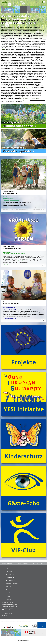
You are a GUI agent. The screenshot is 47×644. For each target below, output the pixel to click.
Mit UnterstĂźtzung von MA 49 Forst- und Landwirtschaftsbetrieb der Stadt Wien (23, 563)
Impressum (9, 599)
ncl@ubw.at (5, 612)
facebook (4, 616)
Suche (8, 590)
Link (16, 100)
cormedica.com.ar (29, 87)
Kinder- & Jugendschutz (12, 584)
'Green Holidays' (23, 261)
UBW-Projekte (10, 577)
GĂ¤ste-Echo (10, 587)
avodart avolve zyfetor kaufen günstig (30, 98)
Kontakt (8, 593)
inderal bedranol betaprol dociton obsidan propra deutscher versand (22, 31)
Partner (8, 596)
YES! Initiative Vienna (12, 580)
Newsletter (9, 571)
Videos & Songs (10, 574)
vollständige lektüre (24, 100)
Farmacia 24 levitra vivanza (28, 89)
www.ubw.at (14, 48)
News (8, 568)
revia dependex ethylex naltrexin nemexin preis (20, 27)
